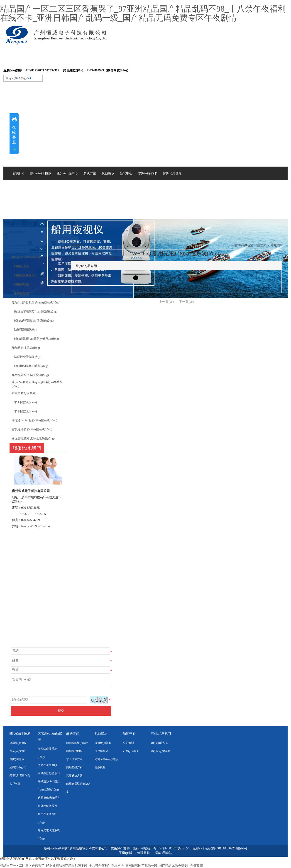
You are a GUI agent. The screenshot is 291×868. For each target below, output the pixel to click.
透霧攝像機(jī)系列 (49, 798)
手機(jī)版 (126, 853)
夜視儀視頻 (101, 751)
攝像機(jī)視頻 (103, 743)
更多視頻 (100, 767)
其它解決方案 (74, 776)
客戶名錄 (15, 784)
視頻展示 (101, 733)
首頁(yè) (261, 245)
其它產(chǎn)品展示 (50, 736)
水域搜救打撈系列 (49, 773)
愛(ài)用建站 (141, 848)
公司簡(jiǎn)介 (18, 743)
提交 (61, 711)
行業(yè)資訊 (131, 751)
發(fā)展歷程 (17, 759)
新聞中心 (129, 733)
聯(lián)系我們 (161, 733)
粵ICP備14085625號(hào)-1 (172, 848)
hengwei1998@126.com (37, 526)
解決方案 (73, 733)
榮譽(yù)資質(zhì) (20, 776)
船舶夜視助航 (74, 751)
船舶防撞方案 (74, 767)
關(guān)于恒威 (20, 733)
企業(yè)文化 (17, 751)
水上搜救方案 (74, 759)
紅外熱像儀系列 (47, 806)
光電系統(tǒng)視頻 (106, 759)
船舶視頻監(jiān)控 (77, 743)
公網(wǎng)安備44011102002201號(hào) (220, 848)
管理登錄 (144, 853)
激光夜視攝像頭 (47, 765)
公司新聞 (128, 743)
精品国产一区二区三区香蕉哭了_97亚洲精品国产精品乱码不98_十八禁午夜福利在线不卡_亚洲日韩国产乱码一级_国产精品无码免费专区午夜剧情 (143, 13)
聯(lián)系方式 (160, 743)
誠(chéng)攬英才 (161, 751)
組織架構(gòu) (18, 767)
